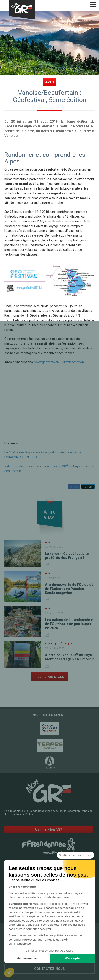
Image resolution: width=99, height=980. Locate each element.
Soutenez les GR (48, 830)
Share (48, 565)
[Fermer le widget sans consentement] (75, 855)
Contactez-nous (49, 969)
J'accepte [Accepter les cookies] (73, 958)
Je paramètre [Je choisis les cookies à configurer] (27, 958)
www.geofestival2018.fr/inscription (59, 362)
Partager (74, 486)
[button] (9, 973)
